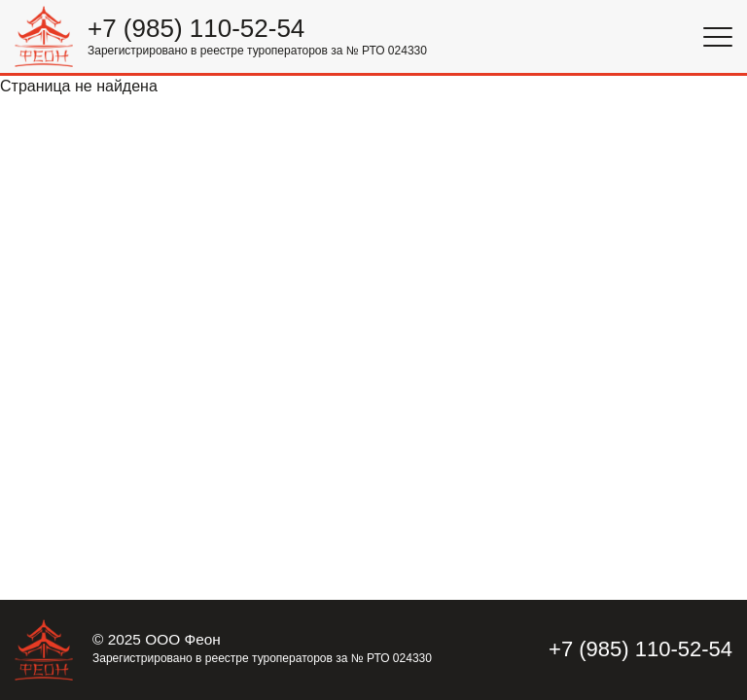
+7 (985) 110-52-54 (196, 29)
